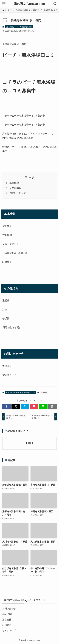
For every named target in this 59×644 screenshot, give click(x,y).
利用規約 (7, 625)
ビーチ (44, 393)
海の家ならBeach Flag (29, 4)
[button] (7, 406)
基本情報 (14, 183)
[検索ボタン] (55, 4)
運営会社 (7, 620)
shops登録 (7, 614)
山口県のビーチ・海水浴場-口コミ (19, 27)
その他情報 (15, 188)
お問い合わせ (9, 609)
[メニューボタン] (4, 4)
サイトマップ (9, 631)
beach (29, 443)
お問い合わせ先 (18, 193)
